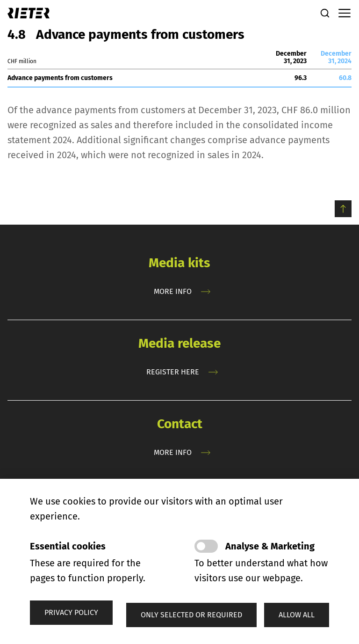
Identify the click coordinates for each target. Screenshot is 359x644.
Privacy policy (71, 612)
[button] (191, 615)
